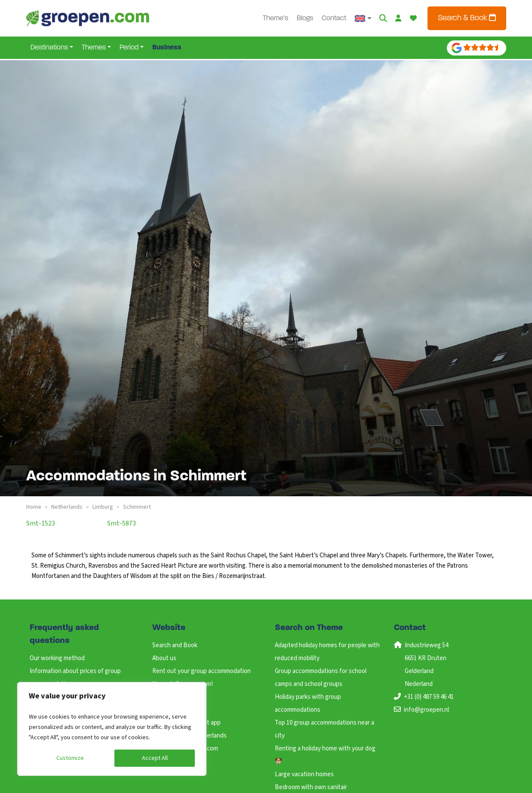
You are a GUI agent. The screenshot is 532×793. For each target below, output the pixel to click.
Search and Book (175, 645)
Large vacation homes (304, 774)
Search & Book (467, 18)
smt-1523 (41, 523)
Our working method (57, 658)
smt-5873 (121, 523)
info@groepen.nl (426, 710)
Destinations (49, 48)
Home (34, 507)
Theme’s (276, 18)
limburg (103, 507)
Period (129, 48)
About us (164, 658)
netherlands (67, 507)
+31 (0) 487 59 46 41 (429, 697)
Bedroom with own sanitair (311, 787)
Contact (335, 18)
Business (167, 48)
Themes (94, 48)
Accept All (155, 758)
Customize (70, 758)
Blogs (306, 18)
